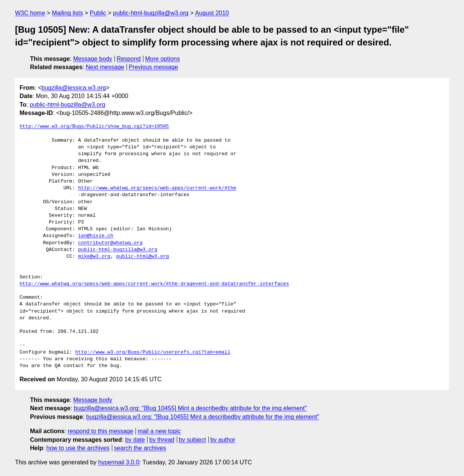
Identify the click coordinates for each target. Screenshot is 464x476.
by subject (192, 440)
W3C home (30, 13)
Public (98, 13)
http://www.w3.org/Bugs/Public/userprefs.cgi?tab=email (153, 352)
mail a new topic (159, 431)
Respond (129, 59)
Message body (93, 59)
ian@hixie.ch (96, 236)
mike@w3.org (94, 257)
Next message (105, 67)
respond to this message (100, 431)
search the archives (140, 448)
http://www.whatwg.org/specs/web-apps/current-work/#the (157, 188)
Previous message (154, 67)
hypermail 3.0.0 (118, 462)
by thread (162, 440)
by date (135, 440)
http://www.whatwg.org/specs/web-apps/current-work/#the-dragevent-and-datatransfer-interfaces (154, 284)
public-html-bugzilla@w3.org (151, 13)
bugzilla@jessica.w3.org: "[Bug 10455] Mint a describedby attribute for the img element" (191, 408)
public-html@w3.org (142, 257)
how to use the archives (78, 448)
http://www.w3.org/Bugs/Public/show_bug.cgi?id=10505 (94, 127)
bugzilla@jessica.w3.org (74, 88)
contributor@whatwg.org (110, 243)
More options (163, 59)
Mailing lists (67, 13)
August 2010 (212, 13)
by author (223, 440)
